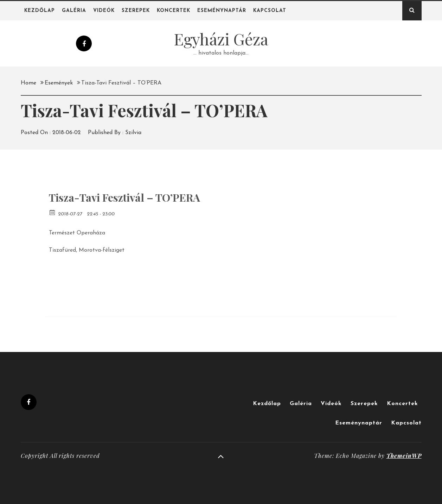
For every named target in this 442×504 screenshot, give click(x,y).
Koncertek (174, 11)
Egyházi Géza (221, 39)
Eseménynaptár (222, 11)
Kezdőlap (40, 11)
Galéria (74, 11)
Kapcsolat (270, 11)
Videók (104, 11)
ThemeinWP (404, 456)
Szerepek (136, 11)
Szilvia (133, 133)
